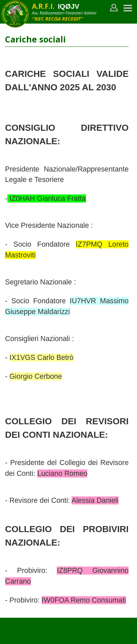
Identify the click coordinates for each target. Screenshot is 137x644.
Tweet (87, 629)
